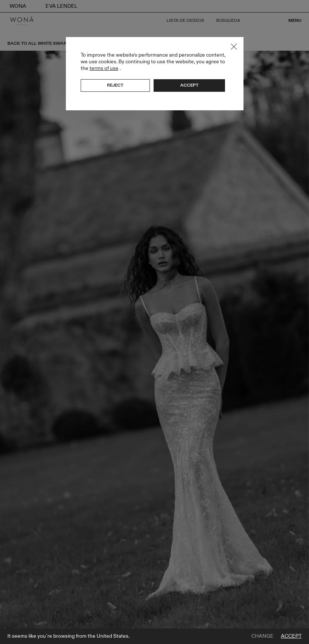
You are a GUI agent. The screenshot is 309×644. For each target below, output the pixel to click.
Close (234, 47)
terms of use (104, 68)
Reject (115, 85)
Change (262, 636)
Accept (291, 636)
